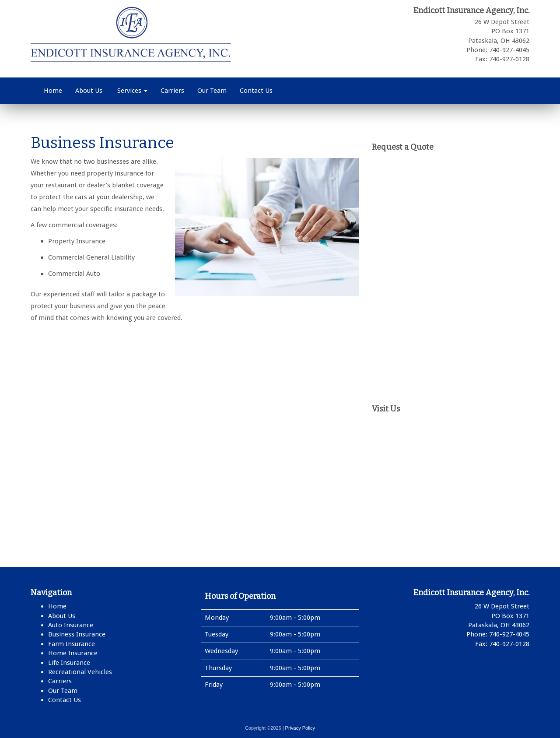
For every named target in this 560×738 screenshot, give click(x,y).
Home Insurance (73, 653)
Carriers (172, 91)
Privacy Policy (300, 728)
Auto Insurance (71, 625)
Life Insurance (69, 663)
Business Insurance (77, 634)
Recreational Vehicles (80, 672)
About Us (89, 91)
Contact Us (256, 91)
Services (131, 91)
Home (53, 91)
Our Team (212, 91)
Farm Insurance (72, 644)
